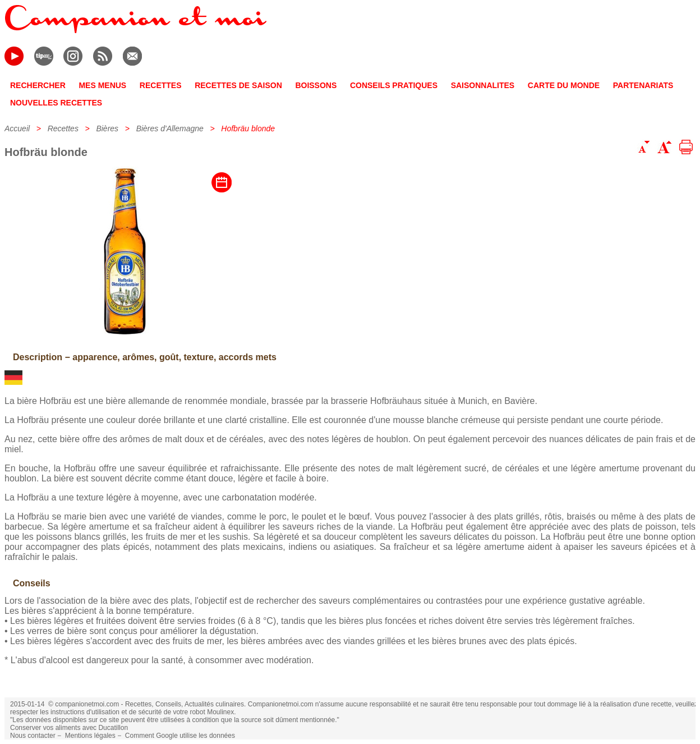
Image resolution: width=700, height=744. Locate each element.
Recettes (63, 128)
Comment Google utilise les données (180, 736)
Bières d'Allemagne (170, 128)
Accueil (17, 128)
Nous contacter (33, 736)
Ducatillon (113, 728)
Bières (107, 128)
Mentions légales (90, 736)
